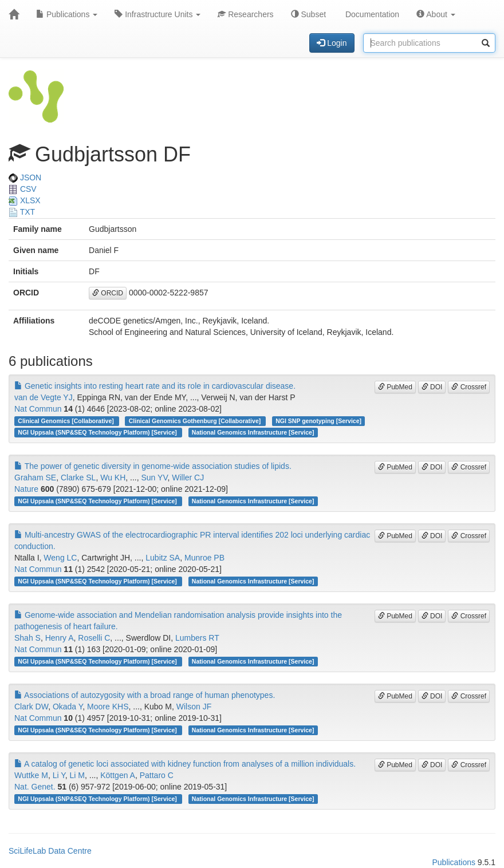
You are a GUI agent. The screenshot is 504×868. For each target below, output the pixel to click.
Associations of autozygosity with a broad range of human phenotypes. (145, 695)
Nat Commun (38, 409)
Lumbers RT (197, 638)
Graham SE (35, 478)
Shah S (27, 638)
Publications (67, 14)
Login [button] (332, 43)
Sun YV (155, 478)
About (436, 14)
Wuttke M (31, 775)
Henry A (60, 638)
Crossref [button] (469, 387)
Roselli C (94, 638)
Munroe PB (204, 558)
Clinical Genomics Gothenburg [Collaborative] (196, 421)
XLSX (25, 200)
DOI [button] (432, 387)
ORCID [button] (108, 293)
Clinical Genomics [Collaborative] (66, 421)
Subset (308, 14)
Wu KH (113, 478)
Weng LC (60, 558)
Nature (26, 489)
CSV (23, 189)
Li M (77, 775)
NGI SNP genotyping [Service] (318, 421)
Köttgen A (118, 775)
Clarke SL (78, 478)
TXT (22, 212)
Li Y (59, 775)
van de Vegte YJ (44, 397)
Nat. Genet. (35, 787)
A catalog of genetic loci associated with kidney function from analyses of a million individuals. (185, 764)
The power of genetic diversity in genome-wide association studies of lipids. (153, 466)
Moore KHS (108, 707)
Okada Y (68, 707)
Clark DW (31, 707)
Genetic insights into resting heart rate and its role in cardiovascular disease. (155, 386)
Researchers (245, 14)
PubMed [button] (395, 387)
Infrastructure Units (157, 14)
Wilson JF (194, 707)
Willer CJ (188, 478)
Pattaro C (157, 775)
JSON (25, 177)
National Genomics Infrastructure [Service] (253, 432)
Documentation (371, 14)
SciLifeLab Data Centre (50, 851)
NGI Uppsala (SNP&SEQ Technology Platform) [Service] (98, 432)
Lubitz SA (163, 558)
